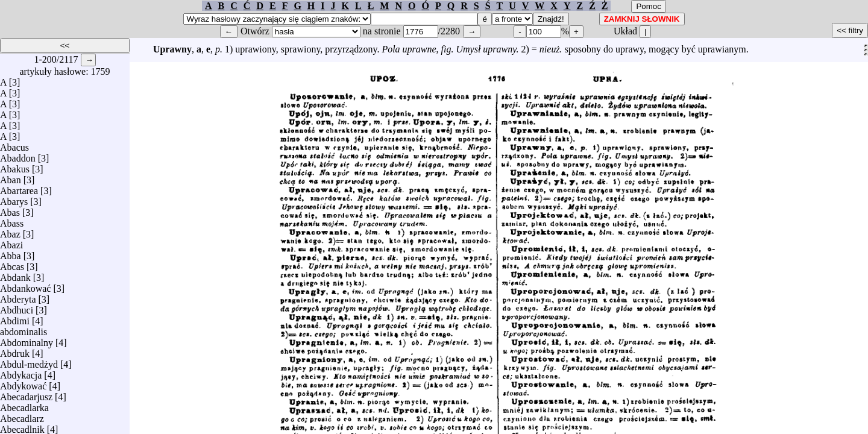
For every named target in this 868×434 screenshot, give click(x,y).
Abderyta (18, 296)
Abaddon (18, 155)
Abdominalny (27, 340)
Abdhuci (17, 307)
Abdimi (15, 318)
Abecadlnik (22, 426)
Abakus (15, 166)
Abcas (12, 264)
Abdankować (25, 285)
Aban (11, 177)
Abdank (15, 275)
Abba (11, 253)
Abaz (10, 231)
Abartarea (19, 188)
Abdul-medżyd (29, 361)
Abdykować (23, 383)
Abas (10, 209)
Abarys (14, 199)
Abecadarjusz (26, 394)
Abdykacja (21, 372)
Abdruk (15, 351)
